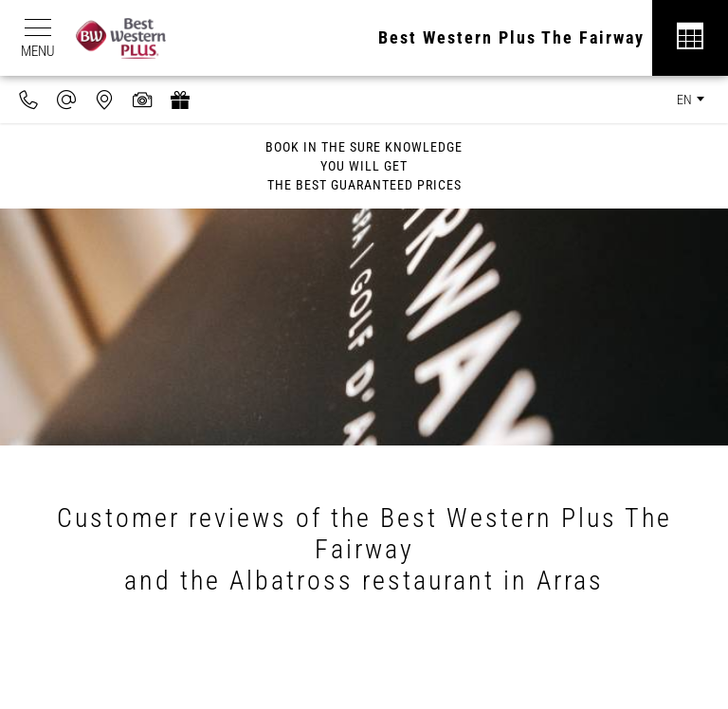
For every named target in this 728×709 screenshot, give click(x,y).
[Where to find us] (104, 100)
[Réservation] (690, 38)
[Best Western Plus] (130, 38)
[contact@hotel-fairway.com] (66, 100)
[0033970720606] (28, 100)
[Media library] (142, 100)
